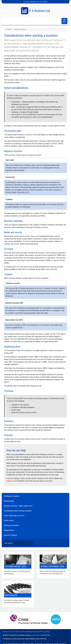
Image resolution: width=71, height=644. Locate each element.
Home (5, 632)
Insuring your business (11, 525)
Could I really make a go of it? (14, 516)
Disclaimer (36, 632)
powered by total (41, 635)
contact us (10, 481)
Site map (19, 632)
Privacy (43, 632)
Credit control (9, 520)
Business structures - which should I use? (18, 506)
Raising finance (9, 530)
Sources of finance (10, 535)
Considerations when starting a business (18, 511)
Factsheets (9, 29)
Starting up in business (20, 29)
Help (47, 632)
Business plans (9, 501)
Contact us (12, 632)
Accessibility (27, 632)
